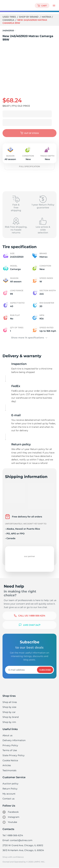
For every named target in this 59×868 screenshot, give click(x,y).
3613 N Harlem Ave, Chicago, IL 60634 (23, 850)
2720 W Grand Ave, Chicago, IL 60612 (23, 845)
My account (9, 794)
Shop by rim (9, 722)
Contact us (8, 799)
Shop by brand (29, 17)
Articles (7, 765)
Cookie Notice (10, 760)
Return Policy (10, 789)
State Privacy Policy (13, 755)
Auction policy (10, 784)
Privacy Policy (10, 745)
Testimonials (9, 770)
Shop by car (9, 712)
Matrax (47, 17)
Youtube (10, 822)
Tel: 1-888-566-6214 (13, 835)
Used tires (10, 17)
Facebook (11, 812)
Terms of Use (10, 750)
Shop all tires (10, 702)
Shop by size (9, 707)
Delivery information (14, 740)
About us (7, 735)
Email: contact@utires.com (17, 840)
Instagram (11, 817)
